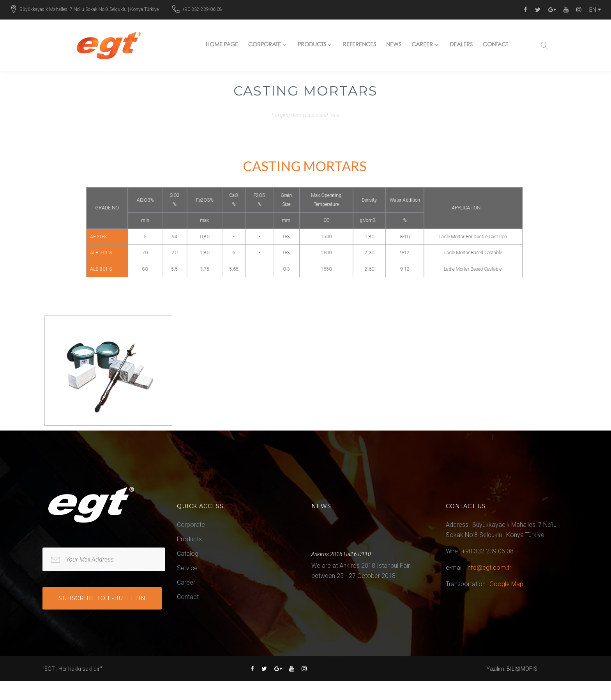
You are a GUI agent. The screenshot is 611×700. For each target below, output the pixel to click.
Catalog (188, 554)
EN (595, 10)
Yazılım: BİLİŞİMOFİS (512, 669)
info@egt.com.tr (489, 568)
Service (187, 568)
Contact (495, 46)
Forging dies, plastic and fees (305, 115)
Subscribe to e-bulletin (102, 598)
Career (422, 46)
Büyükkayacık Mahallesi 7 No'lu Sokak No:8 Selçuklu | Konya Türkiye (89, 9)
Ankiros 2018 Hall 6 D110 (341, 554)
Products (312, 46)
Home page (222, 46)
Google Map (506, 584)
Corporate (265, 46)
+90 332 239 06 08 (202, 9)
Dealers (461, 46)
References (359, 46)
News (394, 46)
